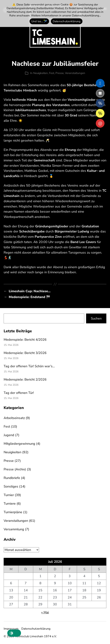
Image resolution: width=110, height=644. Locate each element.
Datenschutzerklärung (36, 629)
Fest (52, 73)
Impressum (11, 629)
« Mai (45, 612)
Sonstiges (11, 486)
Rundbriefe (12, 478)
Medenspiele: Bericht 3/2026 (25, 353)
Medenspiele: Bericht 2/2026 (25, 379)
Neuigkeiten (40, 73)
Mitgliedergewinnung (19, 444)
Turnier (9, 495)
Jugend (9, 435)
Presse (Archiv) (15, 469)
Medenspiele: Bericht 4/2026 (25, 340)
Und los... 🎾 (39, 21)
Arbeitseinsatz (14, 418)
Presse (60, 73)
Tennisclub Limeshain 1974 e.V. (36, 636)
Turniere (10, 504)
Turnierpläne (13, 512)
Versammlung (14, 529)
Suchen (96, 318)
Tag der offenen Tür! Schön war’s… (29, 366)
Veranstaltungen (75, 73)
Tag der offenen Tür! (19, 393)
